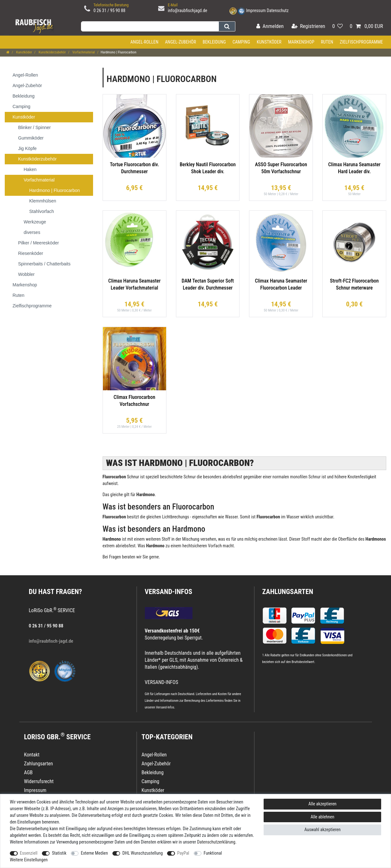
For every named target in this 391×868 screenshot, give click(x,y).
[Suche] (227, 26)
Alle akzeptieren (322, 804)
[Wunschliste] (337, 27)
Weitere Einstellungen (29, 860)
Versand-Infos (165, 707)
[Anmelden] (270, 27)
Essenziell (29, 853)
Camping (241, 42)
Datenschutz (278, 10)
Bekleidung (214, 42)
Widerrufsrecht (39, 781)
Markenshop (301, 42)
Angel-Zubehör (180, 42)
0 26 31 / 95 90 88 (109, 10)
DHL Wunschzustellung (142, 853)
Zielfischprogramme (361, 42)
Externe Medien (94, 853)
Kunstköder (269, 42)
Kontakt (32, 755)
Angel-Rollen (145, 42)
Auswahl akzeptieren (322, 830)
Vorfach (215, 546)
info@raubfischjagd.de (187, 10)
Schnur (190, 477)
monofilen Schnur (305, 477)
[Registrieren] (308, 27)
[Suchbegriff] (150, 26)
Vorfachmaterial (83, 52)
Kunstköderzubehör (52, 52)
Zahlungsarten (288, 592)
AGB (28, 772)
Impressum (256, 10)
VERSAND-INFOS (169, 592)
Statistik (59, 853)
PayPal (183, 853)
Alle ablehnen (323, 817)
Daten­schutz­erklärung (216, 842)
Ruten (327, 42)
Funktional (213, 853)
